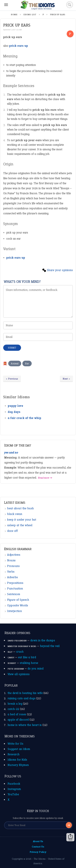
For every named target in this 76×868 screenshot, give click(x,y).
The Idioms (40, 859)
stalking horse (29, 663)
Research (14, 754)
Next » (66, 379)
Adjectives (14, 555)
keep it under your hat (22, 520)
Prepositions (15, 583)
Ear (27, 363)
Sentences (14, 594)
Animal (15, 363)
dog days (14, 412)
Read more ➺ (45, 478)
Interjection (14, 611)
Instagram (14, 789)
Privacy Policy (38, 852)
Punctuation (15, 588)
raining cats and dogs (22, 698)
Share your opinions (60, 270)
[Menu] (6, 5)
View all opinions (19, 674)
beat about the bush (20, 508)
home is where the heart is (25, 725)
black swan (15, 514)
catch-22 (13, 709)
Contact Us (38, 847)
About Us (38, 841)
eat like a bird (27, 657)
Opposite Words (18, 605)
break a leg (15, 704)
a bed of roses (17, 714)
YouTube (13, 794)
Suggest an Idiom (19, 749)
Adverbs (13, 577)
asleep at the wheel (20, 525)
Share (70, 837)
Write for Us (16, 744)
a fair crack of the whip (24, 418)
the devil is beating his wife (25, 693)
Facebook (14, 784)
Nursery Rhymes (18, 765)
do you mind (36, 668)
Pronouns (13, 566)
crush (20, 652)
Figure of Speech (18, 600)
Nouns (11, 560)
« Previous (12, 379)
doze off (12, 531)
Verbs (11, 572)
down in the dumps (43, 640)
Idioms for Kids (17, 760)
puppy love (15, 406)
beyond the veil (50, 646)
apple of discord (18, 720)
